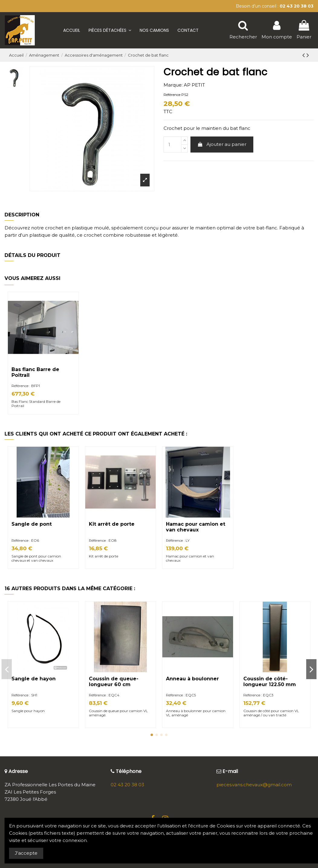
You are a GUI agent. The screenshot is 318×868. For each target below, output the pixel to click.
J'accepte (26, 853)
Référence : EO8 (103, 540)
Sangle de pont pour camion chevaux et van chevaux (36, 558)
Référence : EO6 (25, 540)
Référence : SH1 (24, 695)
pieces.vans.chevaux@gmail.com (254, 785)
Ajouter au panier (222, 144)
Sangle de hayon (34, 679)
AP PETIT (194, 85)
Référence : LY (178, 540)
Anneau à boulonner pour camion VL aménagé (196, 713)
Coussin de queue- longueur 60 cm (114, 682)
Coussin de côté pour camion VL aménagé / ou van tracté (271, 713)
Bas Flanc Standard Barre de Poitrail (36, 404)
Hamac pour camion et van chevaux (196, 527)
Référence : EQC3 (258, 695)
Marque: (173, 85)
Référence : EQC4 (104, 695)
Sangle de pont (32, 524)
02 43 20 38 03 (127, 785)
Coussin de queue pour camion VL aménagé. (118, 713)
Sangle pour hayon (29, 711)
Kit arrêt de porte (112, 524)
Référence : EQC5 (181, 695)
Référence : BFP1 (26, 386)
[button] (110, 30)
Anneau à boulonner (192, 679)
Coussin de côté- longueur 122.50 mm (270, 682)
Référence (172, 95)
